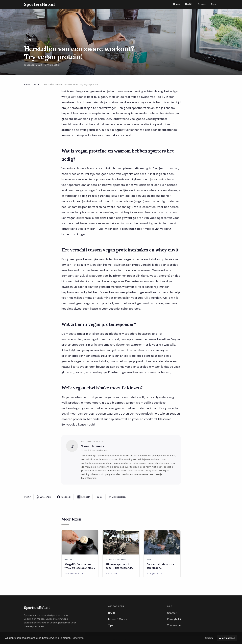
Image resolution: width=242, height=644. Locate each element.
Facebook (64, 497)
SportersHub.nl (37, 608)
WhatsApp (43, 497)
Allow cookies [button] (227, 638)
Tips (213, 4)
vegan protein (71, 135)
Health (189, 4)
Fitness (202, 4)
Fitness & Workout (118, 619)
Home (177, 4)
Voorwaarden (175, 625)
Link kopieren (117, 497)
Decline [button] (209, 638)
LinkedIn (84, 497)
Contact (172, 613)
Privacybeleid (175, 619)
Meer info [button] (78, 638)
